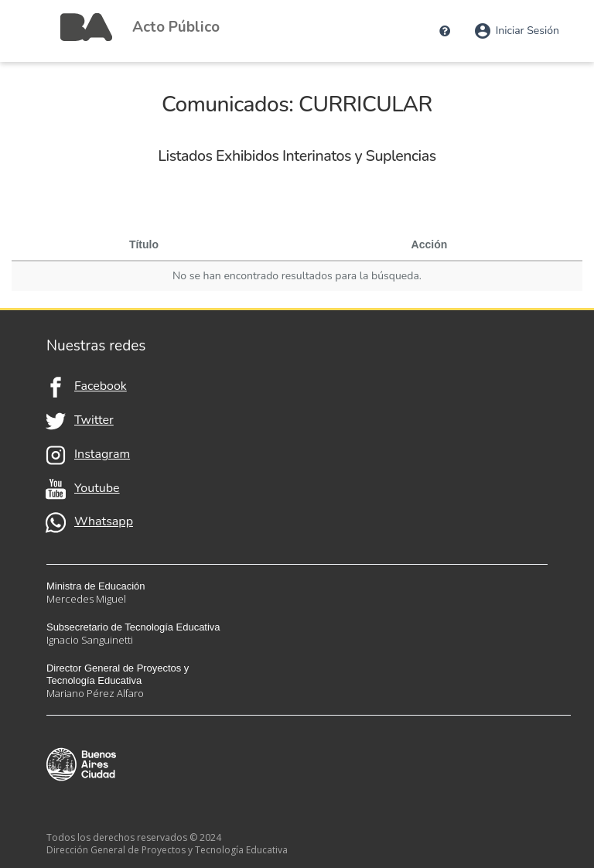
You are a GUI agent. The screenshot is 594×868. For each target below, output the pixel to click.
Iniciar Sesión (516, 31)
